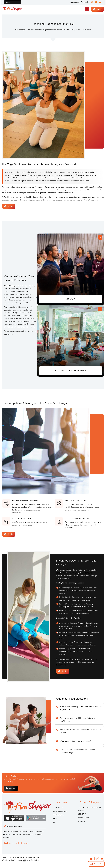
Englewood (39, 834)
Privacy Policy (58, 808)
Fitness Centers (84, 818)
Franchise (82, 821)
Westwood (6, 837)
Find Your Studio (59, 815)
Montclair (23, 832)
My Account (73, 2)
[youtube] (100, 2)
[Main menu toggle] (86, 9)
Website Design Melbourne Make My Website (21, 860)
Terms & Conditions (60, 811)
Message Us (98, 864)
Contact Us (84, 2)
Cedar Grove (16, 834)
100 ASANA (82, 814)
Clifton (31, 832)
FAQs (55, 819)
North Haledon (28, 834)
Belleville (6, 832)
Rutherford (14, 832)
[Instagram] (91, 2)
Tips (54, 822)
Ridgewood (39, 832)
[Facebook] (95, 2)
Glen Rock (6, 834)
